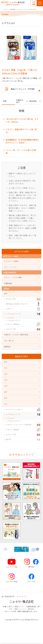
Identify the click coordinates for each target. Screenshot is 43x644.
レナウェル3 (10, 318)
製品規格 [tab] (33, 101)
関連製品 (7, 347)
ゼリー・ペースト (10, 267)
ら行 (6, 404)
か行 (6, 368)
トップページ (5, 9)
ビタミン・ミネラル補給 (13, 277)
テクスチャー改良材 (11, 261)
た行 (6, 380)
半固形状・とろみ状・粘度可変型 (16, 335)
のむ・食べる (9, 341)
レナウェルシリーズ (22, 9)
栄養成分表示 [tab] (20, 101)
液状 (6, 294)
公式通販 (34, 3)
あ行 (6, 362)
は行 (6, 392)
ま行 (6, 398)
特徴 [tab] (5, 101)
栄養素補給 (8, 283)
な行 (6, 386)
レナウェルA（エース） (14, 320)
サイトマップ (22, 596)
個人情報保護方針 (8, 596)
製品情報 (13, 9)
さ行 (6, 374)
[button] (37, 549)
